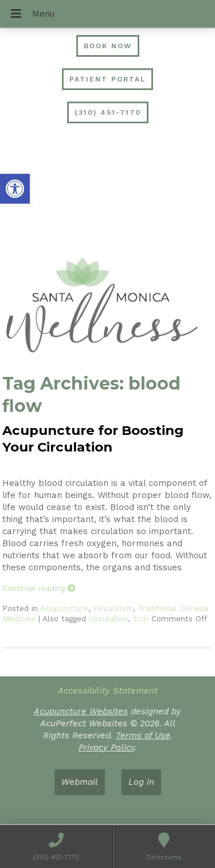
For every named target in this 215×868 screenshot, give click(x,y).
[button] (15, 189)
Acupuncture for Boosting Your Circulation (93, 439)
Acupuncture (64, 608)
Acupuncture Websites (81, 711)
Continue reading (39, 588)
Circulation (113, 608)
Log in (141, 782)
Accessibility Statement (108, 691)
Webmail (80, 782)
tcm (141, 618)
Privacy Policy (107, 748)
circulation (108, 618)
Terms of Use (143, 735)
